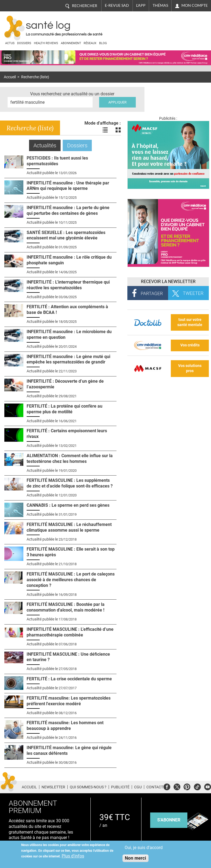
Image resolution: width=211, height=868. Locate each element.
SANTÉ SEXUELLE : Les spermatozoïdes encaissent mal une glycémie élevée (66, 235)
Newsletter (53, 787)
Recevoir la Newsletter (168, 282)
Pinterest (187, 786)
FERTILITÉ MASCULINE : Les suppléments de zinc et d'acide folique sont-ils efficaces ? (70, 483)
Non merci (136, 858)
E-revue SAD (117, 5)
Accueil (10, 77)
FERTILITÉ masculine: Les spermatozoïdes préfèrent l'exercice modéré (69, 701)
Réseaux (90, 43)
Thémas (160, 5)
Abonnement (71, 43)
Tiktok (197, 786)
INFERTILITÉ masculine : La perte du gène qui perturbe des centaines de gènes (68, 210)
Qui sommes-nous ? (88, 787)
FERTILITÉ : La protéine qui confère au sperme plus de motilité (64, 409)
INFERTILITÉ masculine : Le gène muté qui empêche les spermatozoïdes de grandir (68, 359)
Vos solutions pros (190, 368)
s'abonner (169, 820)
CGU (138, 787)
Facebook (167, 786)
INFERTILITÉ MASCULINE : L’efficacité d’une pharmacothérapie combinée (70, 632)
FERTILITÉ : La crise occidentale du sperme (69, 679)
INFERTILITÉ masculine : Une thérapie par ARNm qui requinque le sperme (68, 186)
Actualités (47, 145)
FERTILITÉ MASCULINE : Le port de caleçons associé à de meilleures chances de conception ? (71, 580)
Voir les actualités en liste (105, 130)
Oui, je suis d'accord (144, 848)
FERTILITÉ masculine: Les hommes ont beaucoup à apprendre (65, 726)
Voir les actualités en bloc (118, 130)
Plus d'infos (73, 856)
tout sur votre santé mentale (190, 322)
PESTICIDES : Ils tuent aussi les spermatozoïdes (57, 161)
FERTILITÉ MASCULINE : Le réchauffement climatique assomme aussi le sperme (69, 527)
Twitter (177, 786)
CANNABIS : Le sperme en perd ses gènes (68, 505)
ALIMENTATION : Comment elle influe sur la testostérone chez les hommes (70, 459)
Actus (10, 43)
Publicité (120, 787)
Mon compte (195, 5)
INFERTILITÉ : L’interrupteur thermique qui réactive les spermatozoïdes (68, 285)
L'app (141, 5)
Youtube (208, 786)
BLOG (103, 43)
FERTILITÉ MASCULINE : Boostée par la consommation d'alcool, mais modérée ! (66, 607)
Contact (155, 787)
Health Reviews (46, 43)
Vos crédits (190, 345)
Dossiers (24, 43)
